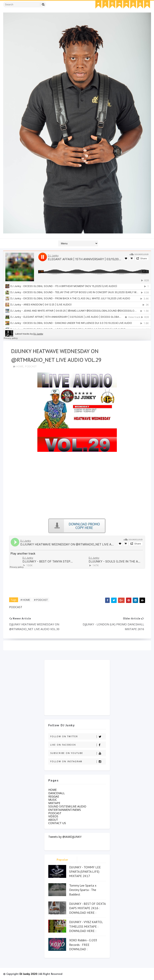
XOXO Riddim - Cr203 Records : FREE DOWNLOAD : (83, 945)
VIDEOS (53, 816)
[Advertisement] (77, 487)
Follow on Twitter (78, 737)
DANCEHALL (57, 793)
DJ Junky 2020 (28, 974)
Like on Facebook (78, 745)
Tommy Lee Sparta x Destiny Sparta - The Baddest (83, 890)
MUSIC (53, 800)
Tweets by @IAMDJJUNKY (65, 837)
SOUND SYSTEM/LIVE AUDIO (67, 806)
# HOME (25, 600)
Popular (62, 860)
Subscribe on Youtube (78, 753)
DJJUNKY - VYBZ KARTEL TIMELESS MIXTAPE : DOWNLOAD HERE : (86, 926)
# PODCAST (41, 600)
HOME (20, 366)
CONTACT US (57, 823)
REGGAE (54, 796)
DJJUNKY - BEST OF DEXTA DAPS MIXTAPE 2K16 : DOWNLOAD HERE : (87, 908)
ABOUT (53, 820)
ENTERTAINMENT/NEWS (65, 810)
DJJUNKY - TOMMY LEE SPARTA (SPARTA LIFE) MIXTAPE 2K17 (85, 872)
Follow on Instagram (78, 762)
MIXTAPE (54, 803)
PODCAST (31, 366)
